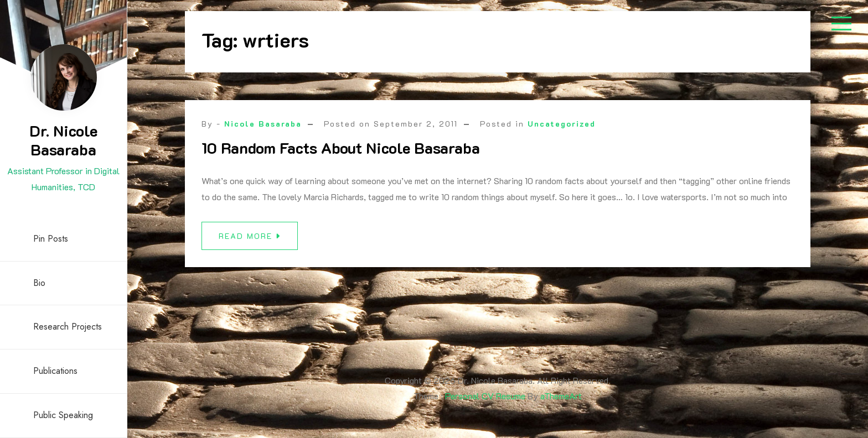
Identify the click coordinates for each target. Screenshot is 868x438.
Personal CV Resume (485, 396)
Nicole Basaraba (263, 124)
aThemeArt (561, 396)
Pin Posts (51, 239)
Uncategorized (562, 124)
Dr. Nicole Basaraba (63, 140)
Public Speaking (63, 415)
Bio (39, 283)
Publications (55, 371)
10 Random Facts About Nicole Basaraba (341, 148)
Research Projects (68, 327)
